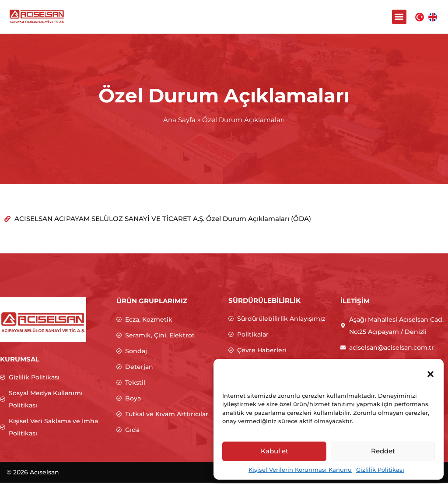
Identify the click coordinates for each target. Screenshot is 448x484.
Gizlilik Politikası (380, 470)
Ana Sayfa (179, 121)
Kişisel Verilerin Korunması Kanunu (300, 470)
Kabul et (275, 451)
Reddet (383, 451)
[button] (430, 374)
